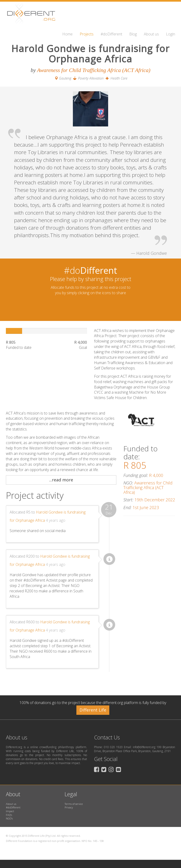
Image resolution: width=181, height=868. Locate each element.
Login (171, 34)
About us (151, 34)
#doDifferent (111, 34)
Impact (10, 811)
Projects (87, 34)
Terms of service (74, 804)
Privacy (69, 807)
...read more (61, 480)
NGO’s (9, 818)
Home (67, 34)
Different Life (93, 710)
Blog (133, 34)
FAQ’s (9, 815)
